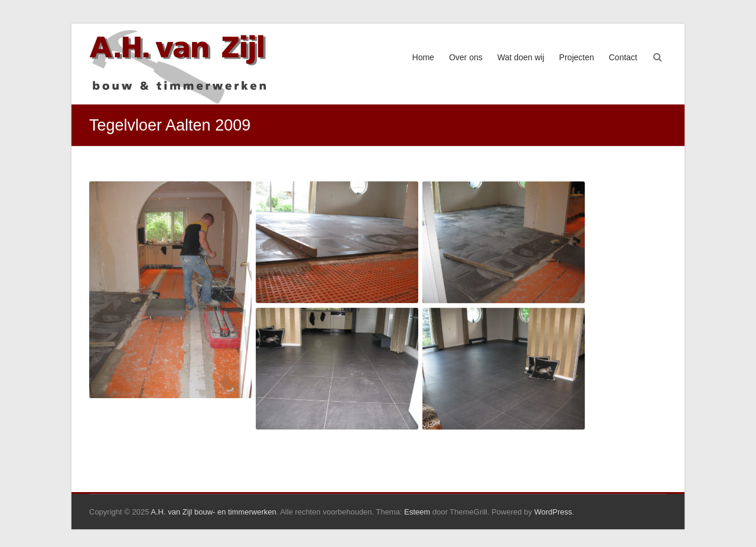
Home (423, 57)
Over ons (466, 57)
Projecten (577, 57)
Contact (623, 57)
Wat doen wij (521, 57)
